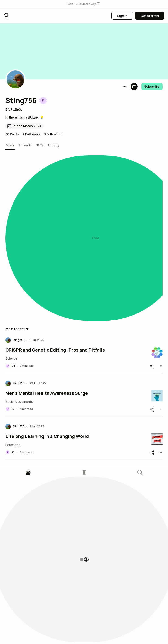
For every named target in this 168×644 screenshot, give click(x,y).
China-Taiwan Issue (27, 364)
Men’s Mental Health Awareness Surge (47, 235)
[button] (84, 4)
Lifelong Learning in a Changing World (47, 278)
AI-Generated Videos (28, 537)
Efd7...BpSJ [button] (14, 109)
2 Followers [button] (31, 134)
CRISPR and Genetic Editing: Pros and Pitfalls (55, 192)
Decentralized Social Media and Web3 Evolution (57, 321)
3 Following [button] (53, 134)
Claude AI (16, 407)
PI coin (13, 580)
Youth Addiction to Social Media (40, 451)
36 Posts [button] (12, 134)
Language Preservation (31, 494)
